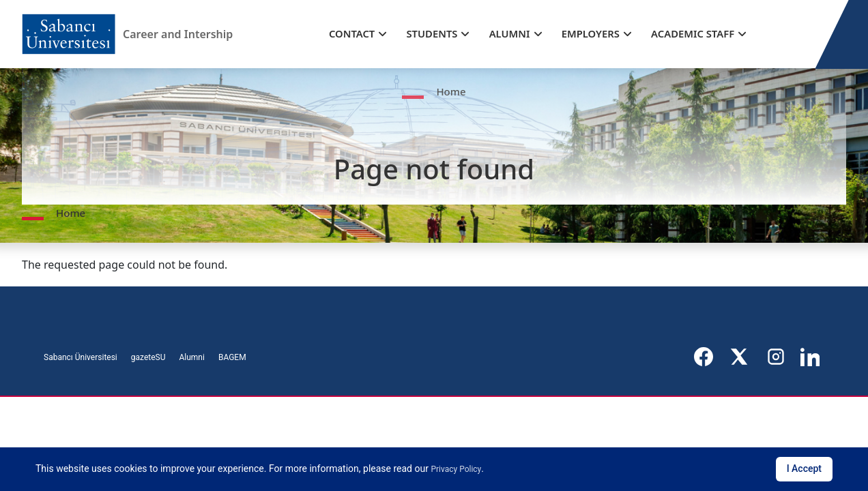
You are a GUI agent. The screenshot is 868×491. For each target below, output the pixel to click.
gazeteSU (148, 357)
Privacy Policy (456, 469)
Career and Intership (176, 34)
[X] (740, 357)
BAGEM (232, 357)
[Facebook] (705, 357)
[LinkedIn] (811, 357)
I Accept (804, 468)
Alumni (191, 357)
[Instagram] (776, 357)
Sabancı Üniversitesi (81, 357)
